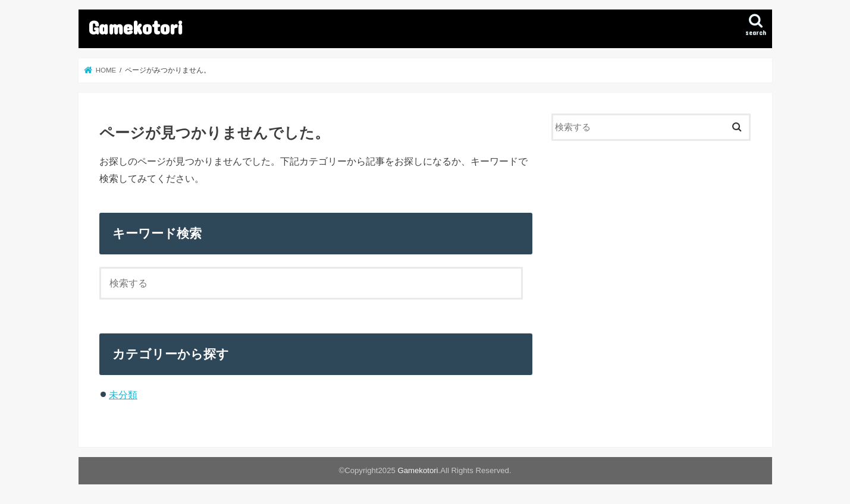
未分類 (123, 395)
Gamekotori (136, 27)
